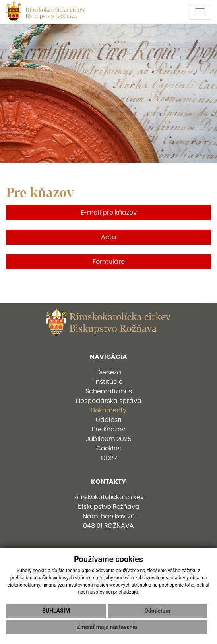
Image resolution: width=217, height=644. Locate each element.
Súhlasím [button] (56, 611)
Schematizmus (109, 391)
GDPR (109, 458)
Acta (108, 237)
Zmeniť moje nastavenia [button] (107, 627)
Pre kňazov (108, 429)
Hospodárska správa (109, 401)
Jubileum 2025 (109, 439)
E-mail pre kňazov (109, 213)
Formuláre (109, 262)
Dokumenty (108, 410)
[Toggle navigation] (200, 12)
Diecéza (109, 372)
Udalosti (109, 420)
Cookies (108, 448)
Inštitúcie (108, 382)
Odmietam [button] (157, 611)
